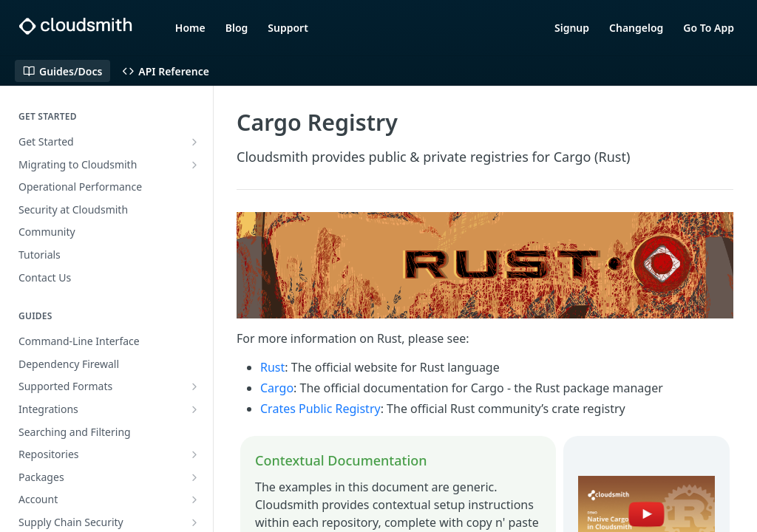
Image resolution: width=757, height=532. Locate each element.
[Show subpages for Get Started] (194, 142)
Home (190, 28)
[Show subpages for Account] (194, 499)
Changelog (636, 28)
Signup (572, 28)
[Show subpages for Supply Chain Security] (194, 522)
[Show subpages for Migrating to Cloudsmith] (194, 165)
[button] (485, 265)
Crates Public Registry (320, 409)
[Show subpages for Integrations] (194, 409)
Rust (272, 367)
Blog (237, 28)
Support (288, 28)
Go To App (709, 28)
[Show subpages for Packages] (194, 477)
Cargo (277, 388)
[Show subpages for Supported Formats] (194, 386)
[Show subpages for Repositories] (194, 454)
